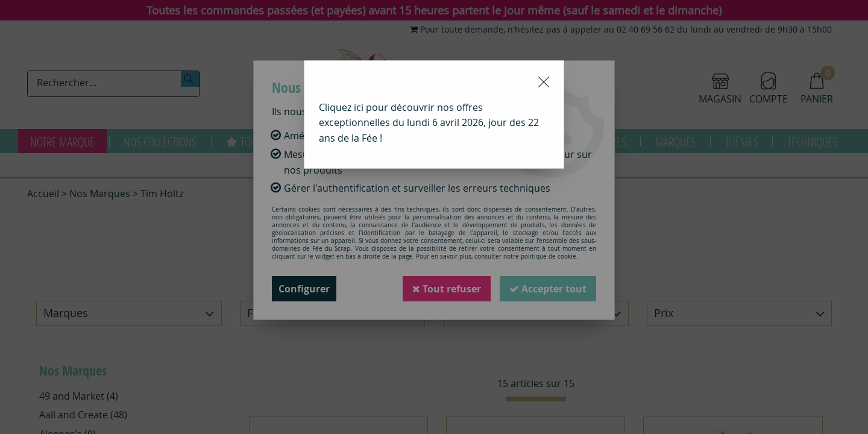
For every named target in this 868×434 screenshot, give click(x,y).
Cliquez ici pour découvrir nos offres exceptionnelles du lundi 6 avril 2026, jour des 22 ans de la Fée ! (429, 123)
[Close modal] (544, 82)
